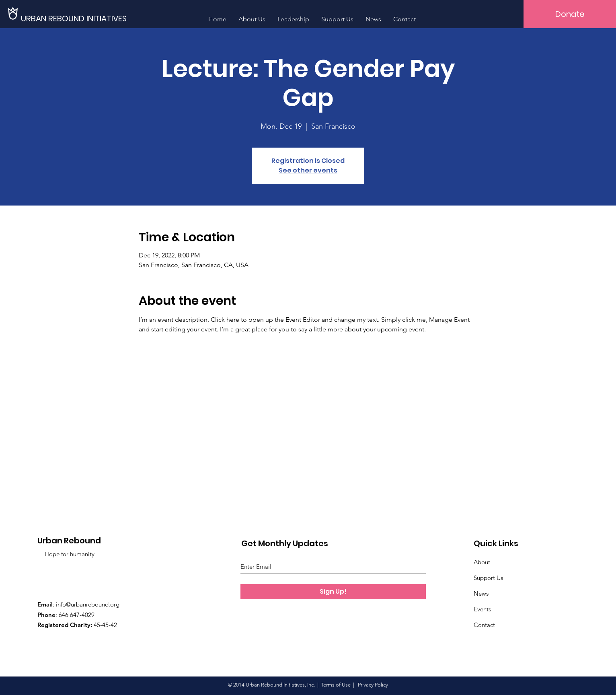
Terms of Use (336, 685)
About (482, 562)
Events (482, 609)
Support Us (488, 578)
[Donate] (570, 14)
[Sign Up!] (333, 592)
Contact (484, 625)
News (481, 593)
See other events (308, 170)
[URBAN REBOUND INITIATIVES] (77, 18)
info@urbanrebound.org (88, 604)
